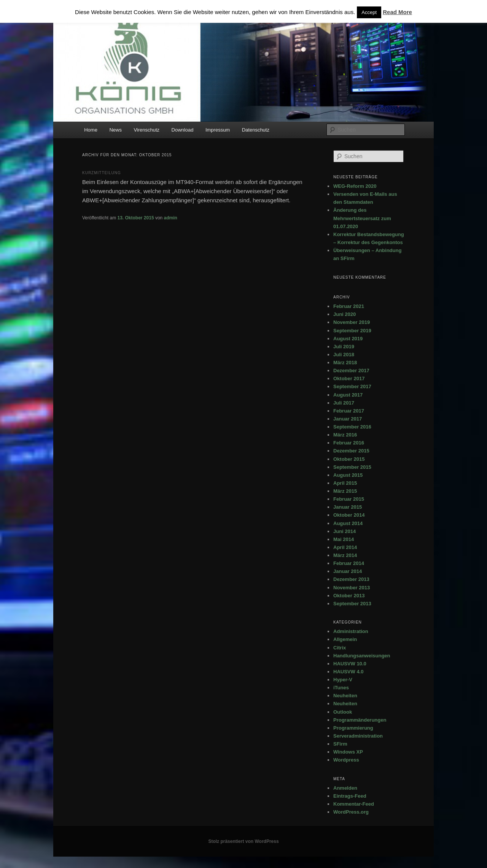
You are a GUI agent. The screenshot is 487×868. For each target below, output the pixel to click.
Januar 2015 (348, 507)
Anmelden (345, 788)
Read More (397, 12)
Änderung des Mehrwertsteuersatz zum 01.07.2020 (362, 218)
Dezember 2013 (351, 579)
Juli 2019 (344, 347)
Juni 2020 (345, 314)
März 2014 (345, 555)
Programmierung (353, 728)
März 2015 (345, 491)
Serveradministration (358, 736)
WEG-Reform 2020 (355, 186)
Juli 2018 (344, 355)
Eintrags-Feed (350, 796)
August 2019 (348, 339)
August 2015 (348, 475)
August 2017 (348, 395)
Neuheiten (345, 696)
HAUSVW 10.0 (350, 664)
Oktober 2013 (349, 596)
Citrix (340, 648)
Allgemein (345, 639)
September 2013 (352, 604)
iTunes (341, 688)
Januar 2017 (348, 419)
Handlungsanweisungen (362, 656)
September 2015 (352, 467)
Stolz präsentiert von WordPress (243, 841)
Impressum (218, 130)
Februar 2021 (349, 306)
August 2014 (348, 523)
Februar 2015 (349, 499)
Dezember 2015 (351, 451)
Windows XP (348, 752)
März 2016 (345, 435)
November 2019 (352, 322)
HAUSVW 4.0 (348, 672)
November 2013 (352, 588)
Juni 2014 (345, 531)
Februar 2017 (349, 411)
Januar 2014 (348, 571)
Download (183, 130)
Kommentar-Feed (354, 804)
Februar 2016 (349, 443)
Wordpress (346, 760)
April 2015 (345, 483)
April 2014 (345, 547)
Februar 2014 (349, 563)
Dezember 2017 (351, 371)
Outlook (343, 712)
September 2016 (352, 427)
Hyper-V (343, 680)
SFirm (340, 744)
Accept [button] (369, 12)
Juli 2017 (344, 403)
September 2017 (352, 386)
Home (91, 130)
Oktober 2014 (349, 515)
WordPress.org (351, 812)
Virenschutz (146, 130)
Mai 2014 (344, 539)
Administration (351, 631)
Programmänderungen (360, 720)
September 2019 (352, 331)
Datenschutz (256, 130)
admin (171, 218)
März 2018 (345, 363)
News (115, 130)
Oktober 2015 (349, 459)
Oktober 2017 (349, 378)
